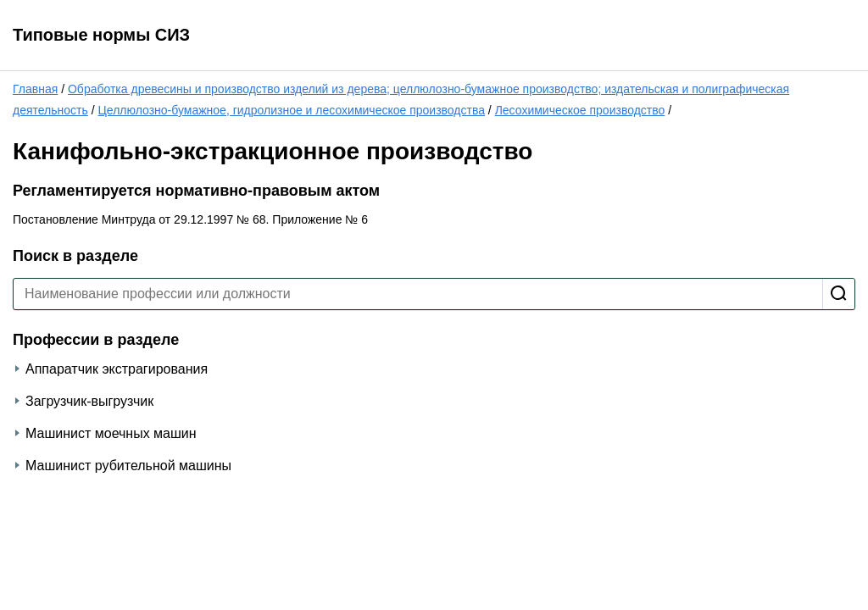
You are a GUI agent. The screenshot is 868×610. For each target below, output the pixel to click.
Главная (35, 89)
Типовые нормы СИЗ (101, 35)
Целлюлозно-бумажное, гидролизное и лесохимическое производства (291, 110)
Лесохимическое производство (580, 110)
